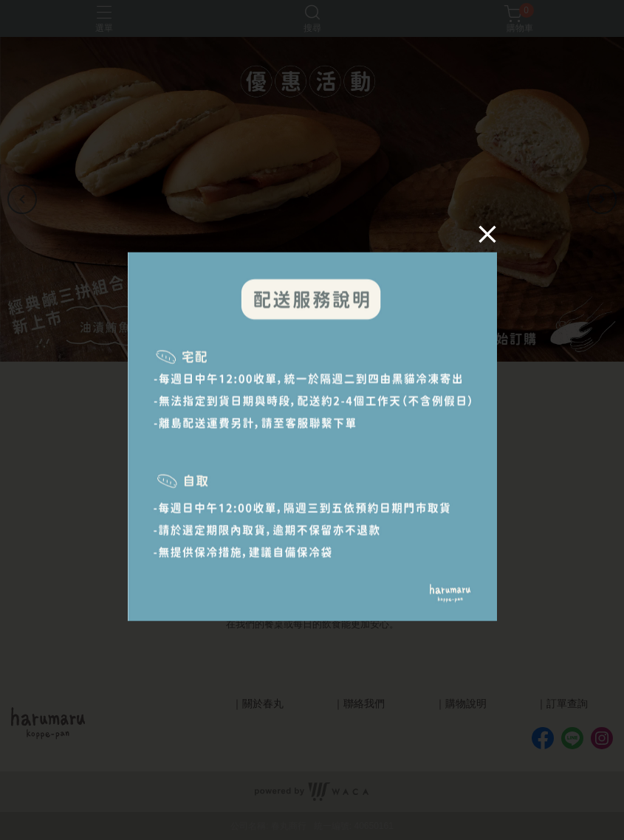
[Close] (482, 240)
